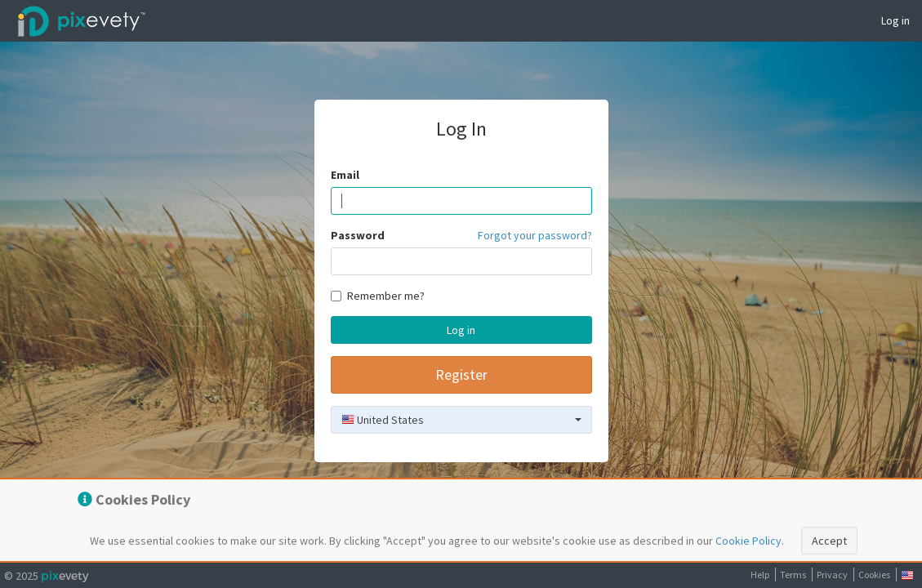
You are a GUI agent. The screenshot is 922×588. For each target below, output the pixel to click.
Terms (793, 575)
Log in (895, 20)
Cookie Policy (748, 541)
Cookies (874, 575)
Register (461, 374)
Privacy (832, 575)
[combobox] (461, 420)
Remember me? (378, 296)
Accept (829, 541)
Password (358, 235)
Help (760, 575)
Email (345, 175)
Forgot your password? (535, 235)
